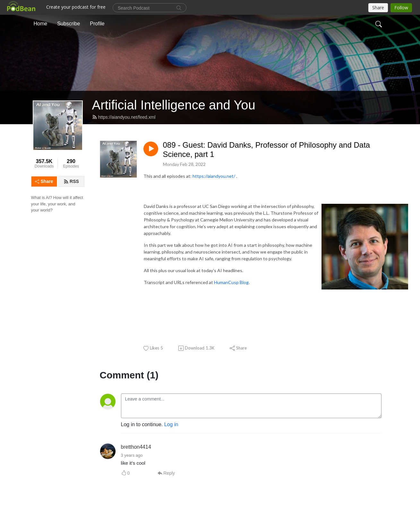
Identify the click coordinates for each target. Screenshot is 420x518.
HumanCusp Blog (231, 282)
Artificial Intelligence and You (174, 105)
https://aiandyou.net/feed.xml (124, 117)
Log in (171, 424)
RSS (71, 181)
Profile (97, 24)
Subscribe (69, 24)
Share (44, 181)
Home (41, 24)
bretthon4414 (136, 447)
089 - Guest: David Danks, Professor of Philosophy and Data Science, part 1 (267, 150)
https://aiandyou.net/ (214, 176)
